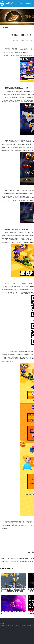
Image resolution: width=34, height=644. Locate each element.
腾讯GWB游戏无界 (15, 625)
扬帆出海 (29, 625)
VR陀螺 (7, 625)
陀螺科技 (2, 625)
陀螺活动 (23, 625)
